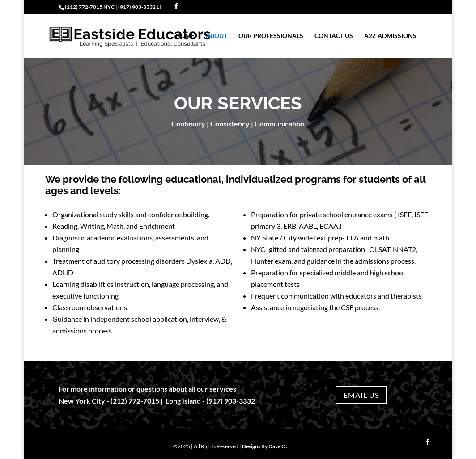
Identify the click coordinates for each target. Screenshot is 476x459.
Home (185, 36)
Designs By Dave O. (265, 446)
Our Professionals (271, 36)
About (217, 36)
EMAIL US (361, 395)
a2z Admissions (390, 36)
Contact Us (334, 36)
